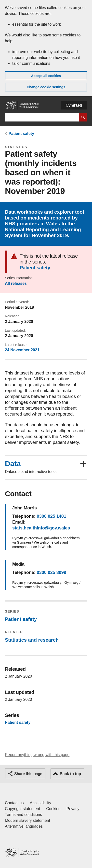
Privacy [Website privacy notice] (73, 809)
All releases (16, 283)
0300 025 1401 (52, 516)
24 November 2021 (22, 350)
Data (13, 464)
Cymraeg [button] (74, 105)
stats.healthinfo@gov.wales (41, 528)
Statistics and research (32, 640)
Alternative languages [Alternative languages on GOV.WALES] (24, 826)
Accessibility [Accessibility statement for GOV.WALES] (40, 803)
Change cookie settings (46, 87)
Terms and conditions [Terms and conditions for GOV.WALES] (23, 815)
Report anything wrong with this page (37, 755)
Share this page (28, 774)
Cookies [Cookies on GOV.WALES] (53, 809)
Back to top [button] (70, 774)
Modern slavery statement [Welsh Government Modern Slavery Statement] (27, 820)
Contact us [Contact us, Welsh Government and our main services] (14, 803)
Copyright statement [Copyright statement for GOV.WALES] (22, 809)
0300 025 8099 (52, 572)
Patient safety (21, 134)
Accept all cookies (46, 76)
